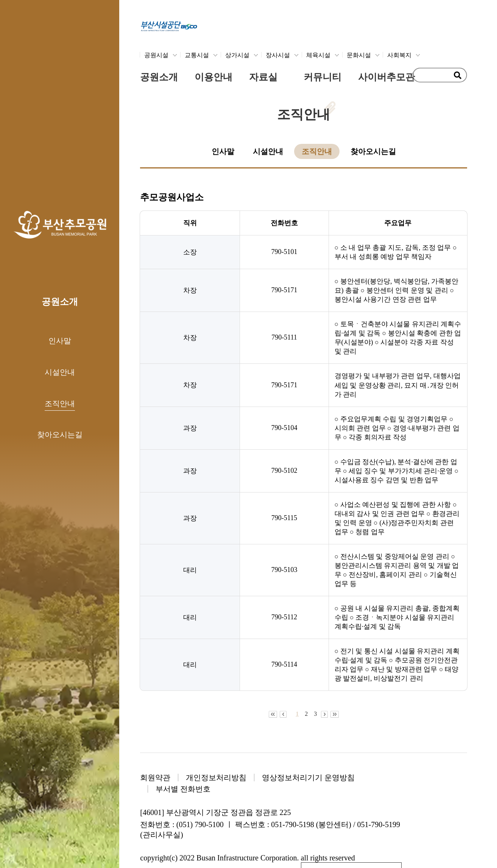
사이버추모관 (386, 77)
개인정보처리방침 (216, 778)
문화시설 (359, 55)
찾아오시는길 (60, 435)
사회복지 (399, 55)
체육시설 (318, 55)
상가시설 (237, 55)
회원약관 (155, 778)
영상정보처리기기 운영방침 (308, 778)
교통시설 (197, 55)
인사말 (60, 341)
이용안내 (213, 77)
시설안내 (60, 372)
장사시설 (278, 55)
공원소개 (159, 77)
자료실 (263, 77)
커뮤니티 (323, 77)
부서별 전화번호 (183, 789)
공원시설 (156, 55)
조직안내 (60, 404)
